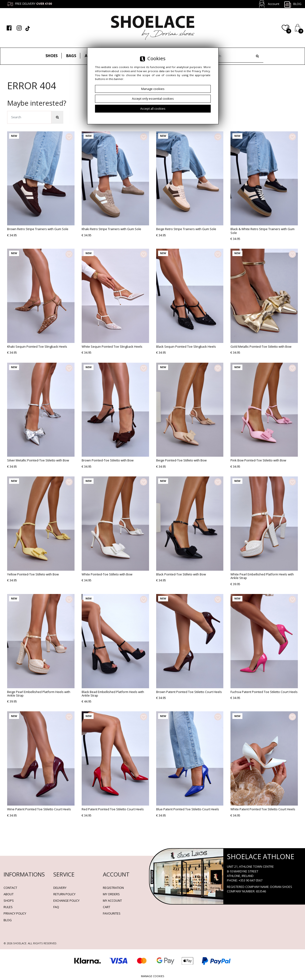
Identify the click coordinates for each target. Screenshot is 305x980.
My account (112, 901)
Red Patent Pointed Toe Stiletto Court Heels (113, 809)
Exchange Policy (66, 901)
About (9, 894)
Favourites (112, 913)
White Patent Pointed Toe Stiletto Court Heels (263, 809)
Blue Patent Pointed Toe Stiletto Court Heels (188, 809)
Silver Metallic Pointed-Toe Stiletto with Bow (38, 460)
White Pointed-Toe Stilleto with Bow (107, 574)
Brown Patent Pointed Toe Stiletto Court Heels (189, 692)
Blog (293, 4)
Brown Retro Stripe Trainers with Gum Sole (38, 229)
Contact (10, 888)
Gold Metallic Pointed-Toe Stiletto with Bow (261, 346)
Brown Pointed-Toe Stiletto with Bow (108, 460)
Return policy (64, 894)
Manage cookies (153, 976)
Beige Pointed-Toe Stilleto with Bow (181, 460)
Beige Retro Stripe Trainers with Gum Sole (186, 229)
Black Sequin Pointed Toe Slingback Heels (186, 346)
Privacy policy (15, 913)
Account (274, 4)
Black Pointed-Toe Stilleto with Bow (181, 574)
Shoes (52, 56)
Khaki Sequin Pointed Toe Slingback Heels (37, 346)
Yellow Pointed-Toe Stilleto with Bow (33, 574)
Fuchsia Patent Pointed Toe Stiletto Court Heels (264, 692)
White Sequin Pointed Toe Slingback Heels (112, 346)
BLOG (8, 920)
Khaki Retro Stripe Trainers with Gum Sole (111, 229)
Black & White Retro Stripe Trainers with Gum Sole (262, 231)
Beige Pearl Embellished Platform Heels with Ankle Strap (39, 694)
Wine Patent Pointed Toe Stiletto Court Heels (39, 809)
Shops (9, 901)
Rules (8, 907)
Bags (71, 56)
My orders (111, 894)
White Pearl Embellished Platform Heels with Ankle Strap (262, 576)
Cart (107, 907)
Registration (113, 888)
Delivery (60, 888)
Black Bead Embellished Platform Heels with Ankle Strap (113, 694)
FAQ (56, 907)
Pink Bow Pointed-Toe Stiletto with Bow (258, 460)
